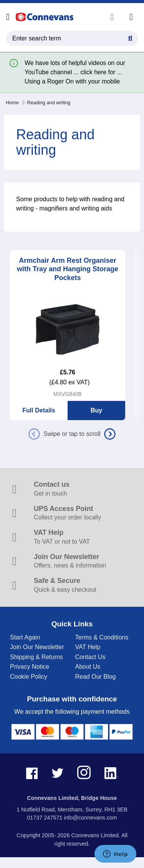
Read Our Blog (96, 677)
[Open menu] (8, 17)
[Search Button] (130, 37)
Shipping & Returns (36, 657)
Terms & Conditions (102, 637)
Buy (96, 410)
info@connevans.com (90, 818)
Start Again (25, 637)
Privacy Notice (30, 667)
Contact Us (90, 657)
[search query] (72, 38)
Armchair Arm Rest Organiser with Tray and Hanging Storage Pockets (68, 269)
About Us (88, 667)
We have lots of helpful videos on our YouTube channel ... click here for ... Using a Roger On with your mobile (75, 72)
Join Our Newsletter (37, 647)
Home (12, 103)
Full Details (39, 410)
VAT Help (88, 647)
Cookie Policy (29, 677)
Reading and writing (46, 103)
